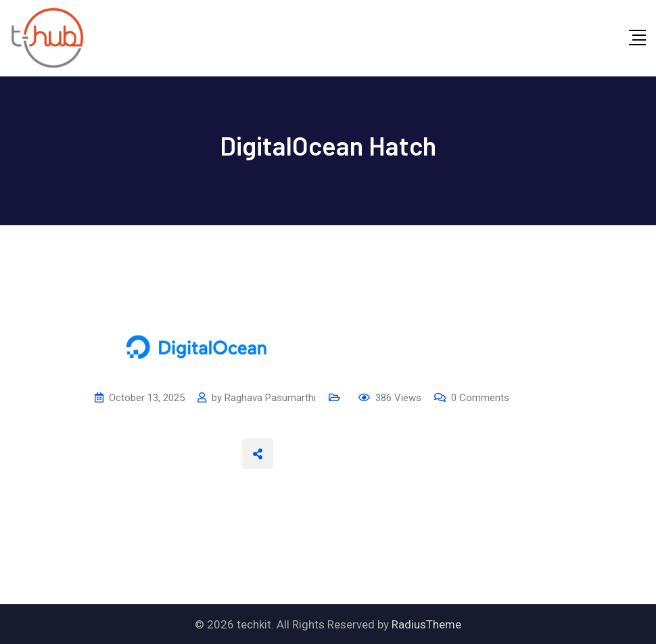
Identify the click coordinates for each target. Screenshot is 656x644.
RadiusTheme (426, 624)
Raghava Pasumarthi (270, 398)
